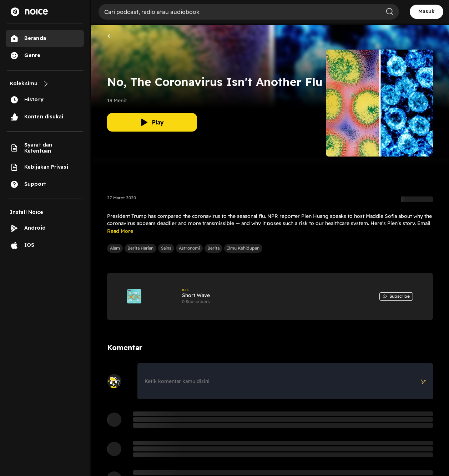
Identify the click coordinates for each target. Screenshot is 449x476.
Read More (120, 231)
